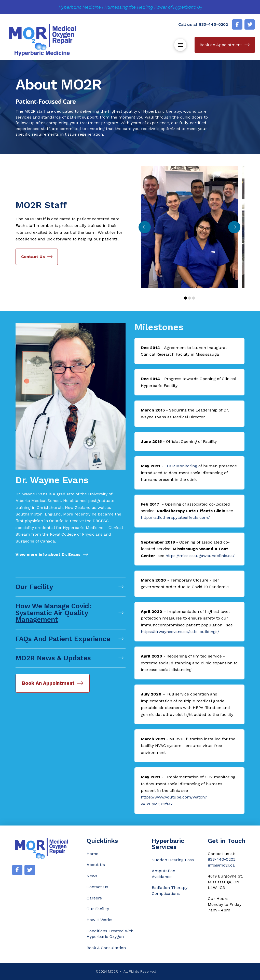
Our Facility (98, 909)
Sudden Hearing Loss (173, 860)
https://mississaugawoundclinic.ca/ (200, 556)
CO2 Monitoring (182, 466)
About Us (96, 865)
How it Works (99, 920)
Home (92, 854)
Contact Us (97, 887)
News (92, 876)
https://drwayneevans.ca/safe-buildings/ (180, 632)
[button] (180, 45)
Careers (94, 898)
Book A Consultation (106, 948)
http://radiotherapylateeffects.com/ (175, 517)
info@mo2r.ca (221, 865)
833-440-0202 (213, 24)
